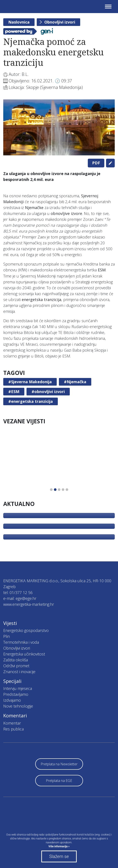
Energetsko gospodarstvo (26, 630)
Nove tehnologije (18, 706)
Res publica (13, 729)
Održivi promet (16, 666)
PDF (96, 163)
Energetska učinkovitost (24, 654)
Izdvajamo (12, 700)
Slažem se (59, 856)
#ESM (14, 391)
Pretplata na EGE (59, 781)
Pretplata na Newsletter (59, 764)
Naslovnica (19, 22)
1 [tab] (51, 490)
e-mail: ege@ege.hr (20, 598)
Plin (7, 636)
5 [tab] (67, 490)
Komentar (12, 723)
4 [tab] (63, 490)
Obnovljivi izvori (60, 22)
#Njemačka (75, 382)
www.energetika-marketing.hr (29, 604)
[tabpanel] (59, 127)
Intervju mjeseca (18, 688)
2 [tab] (55, 490)
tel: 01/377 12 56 (18, 592)
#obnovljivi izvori (48, 391)
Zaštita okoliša (16, 660)
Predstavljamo (16, 694)
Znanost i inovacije (19, 672)
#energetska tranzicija (31, 401)
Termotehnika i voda (21, 642)
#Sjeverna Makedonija (30, 382)
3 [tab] (59, 490)
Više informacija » (59, 846)
